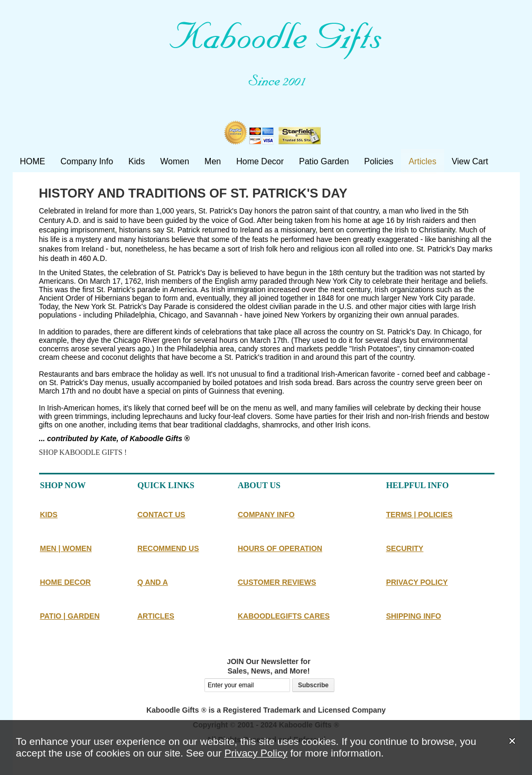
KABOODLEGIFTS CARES (284, 616)
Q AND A (153, 582)
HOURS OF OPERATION (280, 548)
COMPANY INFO (266, 515)
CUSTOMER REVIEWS (277, 582)
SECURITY (405, 548)
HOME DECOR (66, 582)
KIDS (49, 515)
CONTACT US (161, 515)
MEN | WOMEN (66, 548)
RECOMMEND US (168, 548)
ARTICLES (156, 616)
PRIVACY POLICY (417, 582)
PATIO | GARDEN (70, 616)
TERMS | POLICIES (419, 515)
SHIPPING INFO (414, 616)
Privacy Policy (256, 753)
